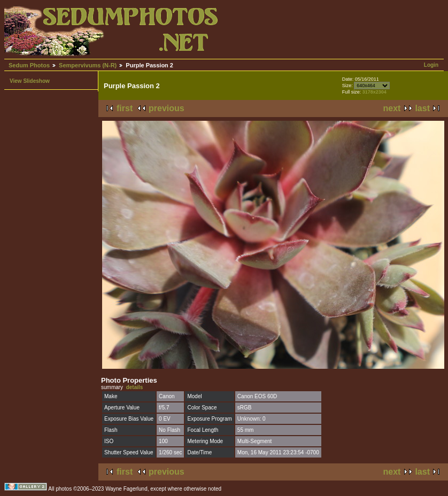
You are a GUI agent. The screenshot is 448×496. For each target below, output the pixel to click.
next (392, 108)
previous (167, 108)
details (135, 387)
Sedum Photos (29, 65)
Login (431, 65)
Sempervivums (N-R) (88, 65)
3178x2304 (374, 92)
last (422, 108)
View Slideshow (30, 81)
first (125, 108)
